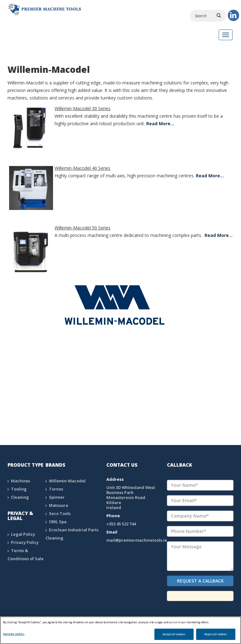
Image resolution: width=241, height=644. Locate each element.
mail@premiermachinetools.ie (137, 540)
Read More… (160, 123)
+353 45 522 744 (121, 524)
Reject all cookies (216, 634)
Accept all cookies (174, 634)
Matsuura (59, 505)
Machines (21, 481)
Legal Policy (23, 534)
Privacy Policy (25, 542)
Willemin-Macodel (67, 481)
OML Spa (58, 522)
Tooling (19, 489)
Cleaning (20, 497)
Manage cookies (14, 634)
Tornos (56, 489)
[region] (120, 630)
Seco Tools (60, 513)
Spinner (57, 497)
